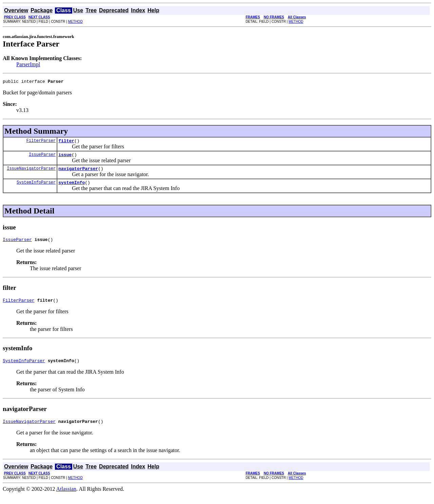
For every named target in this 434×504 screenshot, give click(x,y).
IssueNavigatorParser (31, 172)
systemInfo (72, 187)
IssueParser (42, 157)
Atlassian (66, 498)
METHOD (75, 22)
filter (66, 143)
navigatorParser (78, 172)
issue (65, 157)
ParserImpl (28, 64)
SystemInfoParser (36, 187)
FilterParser (41, 142)
